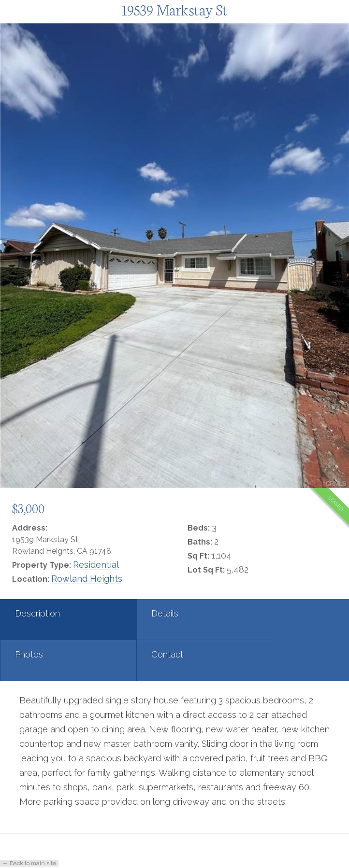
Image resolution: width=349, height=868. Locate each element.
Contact (31, 654)
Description (37, 613)
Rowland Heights (87, 579)
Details (145, 613)
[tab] (58, 620)
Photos (262, 613)
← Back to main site (29, 863)
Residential (96, 565)
